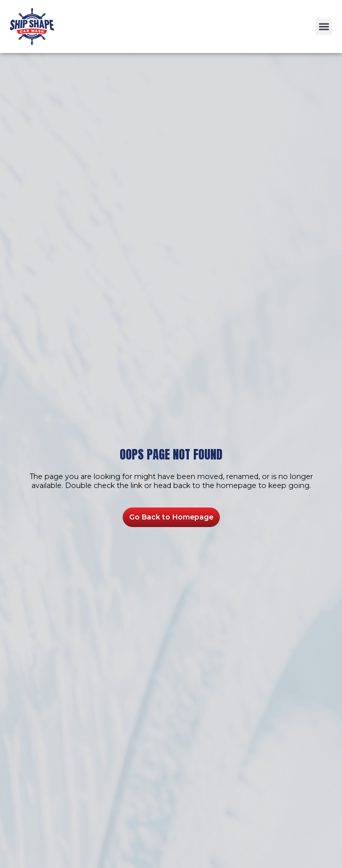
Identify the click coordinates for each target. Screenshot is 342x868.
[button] (324, 27)
